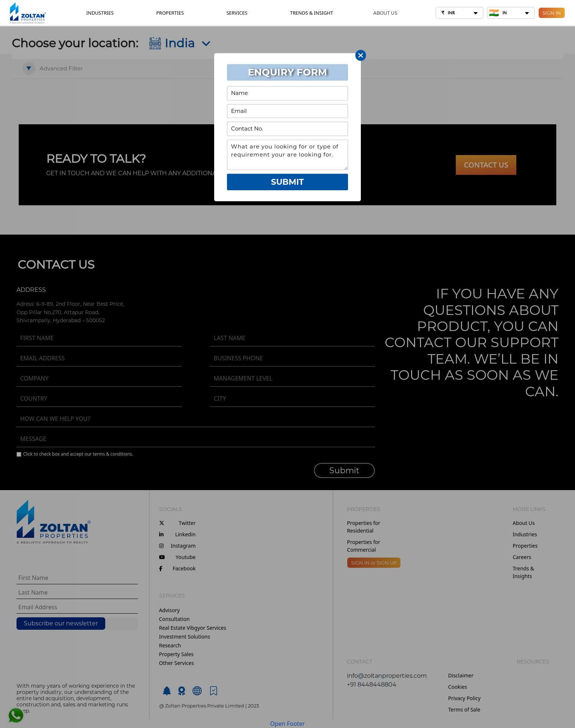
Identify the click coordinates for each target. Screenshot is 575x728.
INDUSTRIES (100, 13)
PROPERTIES (170, 13)
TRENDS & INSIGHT (312, 13)
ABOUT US (385, 13)
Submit (287, 182)
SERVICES (237, 13)
